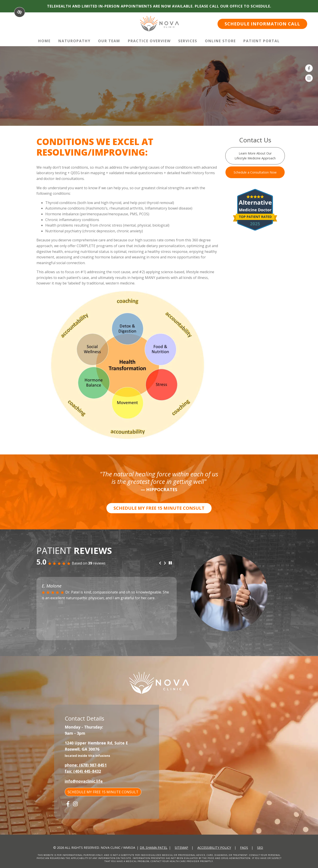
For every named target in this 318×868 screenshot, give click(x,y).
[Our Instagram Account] (309, 79)
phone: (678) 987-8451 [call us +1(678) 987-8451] (86, 765)
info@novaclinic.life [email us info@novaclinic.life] (84, 781)
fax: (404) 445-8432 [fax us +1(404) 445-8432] (83, 771)
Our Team (109, 41)
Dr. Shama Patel (154, 848)
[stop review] (170, 563)
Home (44, 41)
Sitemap (181, 848)
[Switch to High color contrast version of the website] (20, 12)
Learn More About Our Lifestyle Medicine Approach (255, 156)
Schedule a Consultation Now (255, 172)
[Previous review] (160, 563)
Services (188, 41)
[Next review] (165, 563)
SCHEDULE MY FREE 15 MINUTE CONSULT (159, 508)
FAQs (244, 848)
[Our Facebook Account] (309, 69)
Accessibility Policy (214, 848)
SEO (260, 848)
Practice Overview (149, 41)
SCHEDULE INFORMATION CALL (262, 24)
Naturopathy (74, 41)
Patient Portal (262, 41)
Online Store (220, 41)
